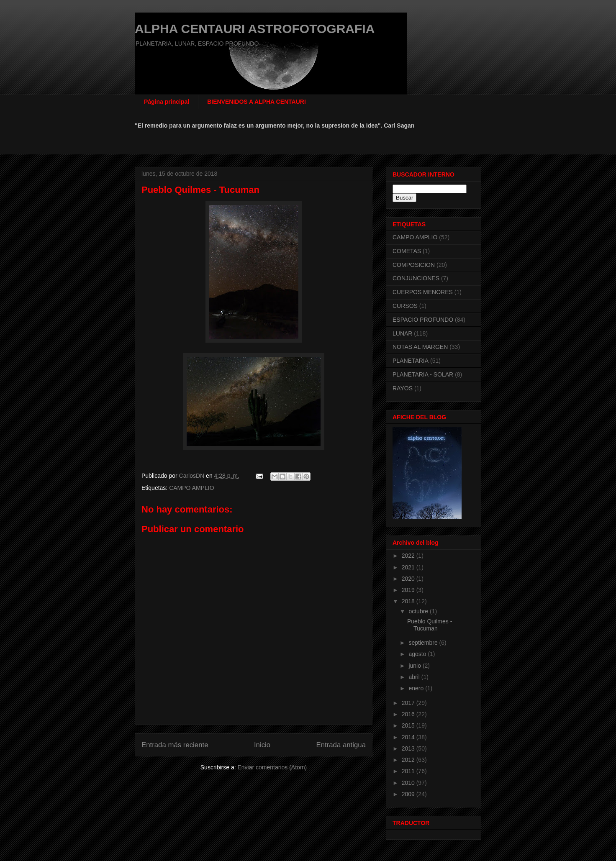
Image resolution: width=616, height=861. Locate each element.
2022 (409, 556)
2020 (409, 579)
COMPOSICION (414, 265)
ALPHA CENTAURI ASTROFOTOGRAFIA (255, 29)
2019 (409, 590)
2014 (409, 737)
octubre (419, 611)
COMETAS (407, 251)
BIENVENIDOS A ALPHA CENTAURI (257, 102)
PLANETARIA (411, 361)
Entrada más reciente (175, 745)
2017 (409, 703)
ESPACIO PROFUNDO (423, 320)
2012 (409, 760)
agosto (418, 654)
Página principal (167, 102)
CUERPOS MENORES (423, 292)
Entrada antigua (341, 745)
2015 (409, 725)
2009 (409, 794)
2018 (409, 601)
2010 (409, 783)
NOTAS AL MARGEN (420, 347)
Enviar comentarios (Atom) (272, 767)
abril (415, 677)
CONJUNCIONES (416, 278)
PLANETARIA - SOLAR (423, 374)
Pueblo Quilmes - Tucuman (430, 625)
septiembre (424, 643)
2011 (409, 771)
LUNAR (402, 333)
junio (415, 666)
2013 (409, 748)
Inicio (262, 745)
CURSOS (405, 306)
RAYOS (403, 388)
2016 (409, 714)
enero (417, 688)
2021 (409, 567)
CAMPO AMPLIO (191, 488)
